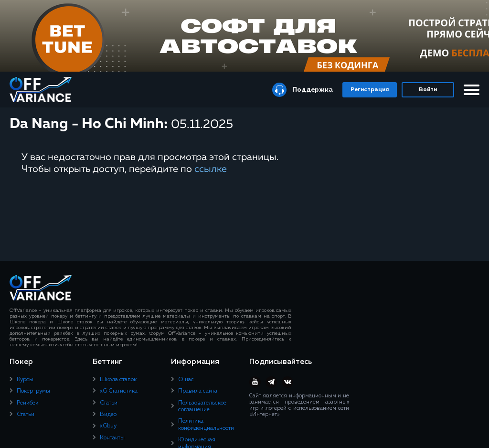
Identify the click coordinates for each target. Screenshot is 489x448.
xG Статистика (119, 391)
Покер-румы (33, 391)
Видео (108, 415)
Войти (428, 90)
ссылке (211, 169)
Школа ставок (118, 380)
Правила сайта (198, 391)
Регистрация (370, 90)
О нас (186, 380)
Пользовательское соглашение (202, 406)
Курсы (25, 380)
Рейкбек (27, 403)
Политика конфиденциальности (206, 425)
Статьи (26, 415)
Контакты (112, 438)
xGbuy (108, 426)
